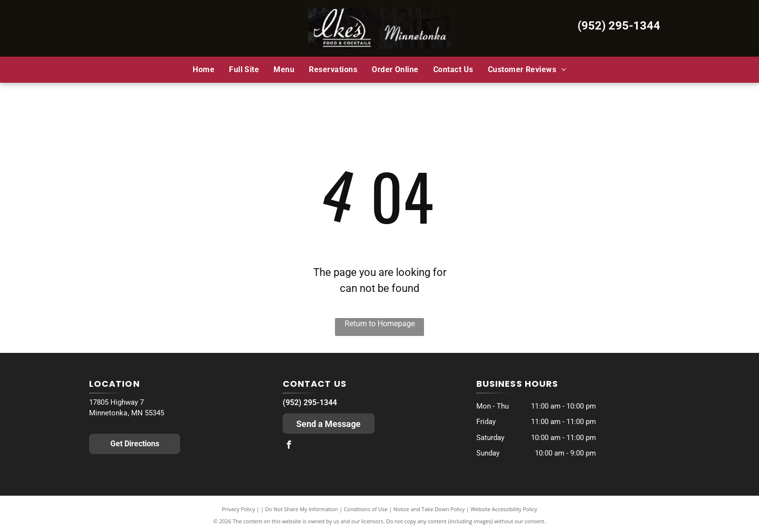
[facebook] (289, 446)
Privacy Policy (238, 509)
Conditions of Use (366, 509)
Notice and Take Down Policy (429, 509)
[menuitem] (204, 69)
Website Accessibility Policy (504, 509)
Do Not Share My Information (302, 509)
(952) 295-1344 (619, 26)
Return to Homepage (380, 324)
